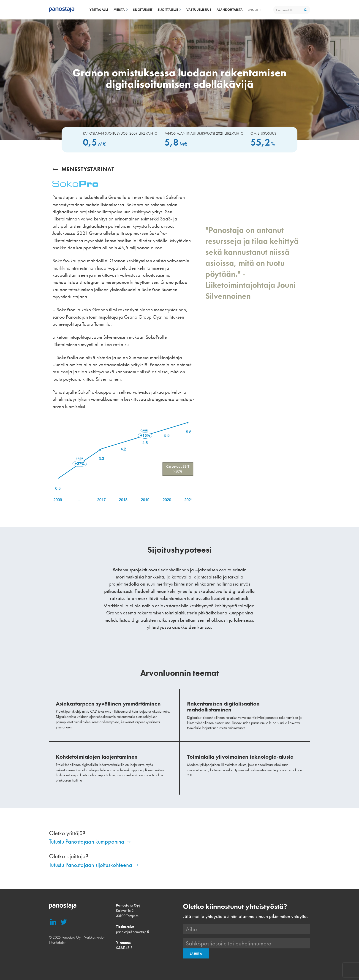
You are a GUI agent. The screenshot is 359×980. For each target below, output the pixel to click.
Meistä (121, 10)
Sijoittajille (169, 10)
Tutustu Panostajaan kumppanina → (90, 842)
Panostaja (62, 10)
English (254, 10)
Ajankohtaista (230, 10)
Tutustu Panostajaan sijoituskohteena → (94, 865)
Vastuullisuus (199, 10)
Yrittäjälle (99, 10)
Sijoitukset (143, 10)
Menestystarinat (83, 169)
